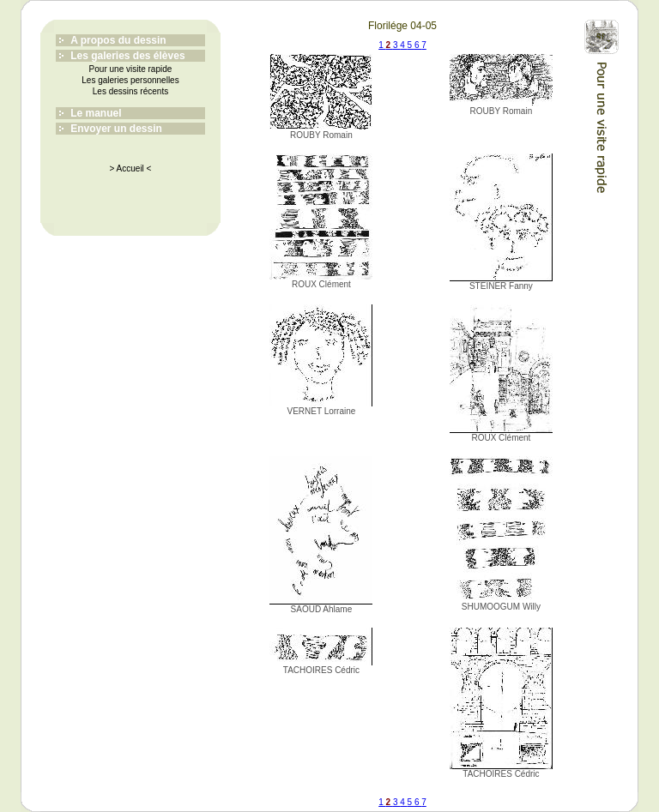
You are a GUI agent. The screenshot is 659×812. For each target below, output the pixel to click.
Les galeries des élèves (127, 56)
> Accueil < (131, 168)
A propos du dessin (118, 40)
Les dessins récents (130, 91)
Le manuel (96, 113)
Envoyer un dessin (116, 129)
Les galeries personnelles (130, 80)
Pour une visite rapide (131, 69)
